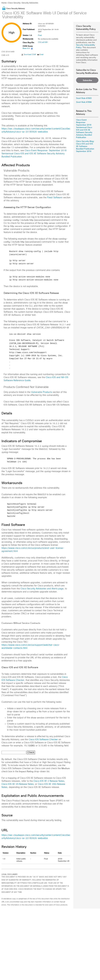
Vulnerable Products (42, 392)
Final (40, 35)
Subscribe (87, 80)
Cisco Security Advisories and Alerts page (42, 589)
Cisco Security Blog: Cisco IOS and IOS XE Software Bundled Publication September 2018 (85, 146)
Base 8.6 (26, 48)
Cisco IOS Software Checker (43, 740)
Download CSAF (30, 55)
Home (4, 3)
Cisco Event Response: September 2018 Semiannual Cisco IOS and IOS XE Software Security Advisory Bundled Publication (34, 154)
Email (42, 55)
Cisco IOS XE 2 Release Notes (49, 781)
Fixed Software (55, 198)
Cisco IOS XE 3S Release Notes (18, 784)
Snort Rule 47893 (84, 98)
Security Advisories (30, 3)
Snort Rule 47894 (84, 102)
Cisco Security (14, 3)
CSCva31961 (43, 42)
